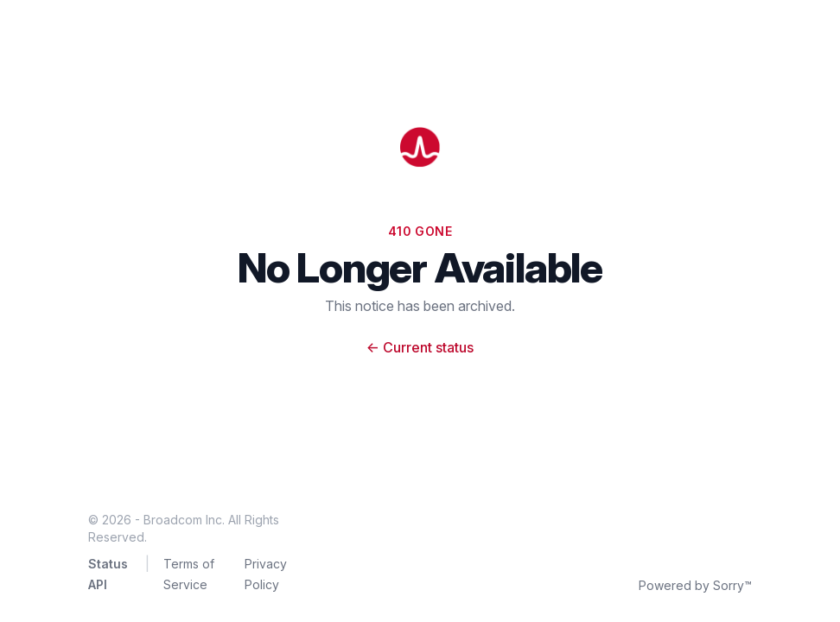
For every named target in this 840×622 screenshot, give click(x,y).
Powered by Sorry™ (695, 585)
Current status (420, 347)
